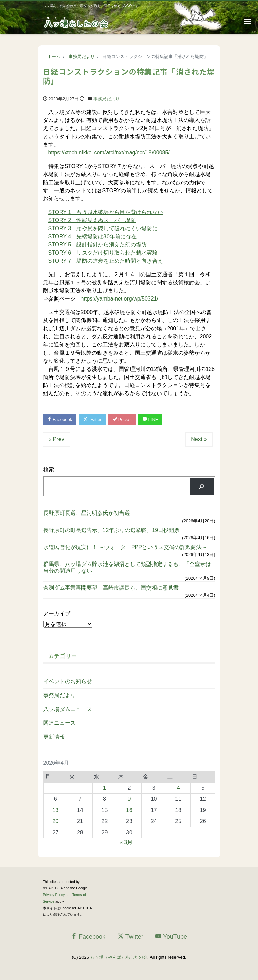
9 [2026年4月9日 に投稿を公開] (129, 799)
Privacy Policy (54, 895)
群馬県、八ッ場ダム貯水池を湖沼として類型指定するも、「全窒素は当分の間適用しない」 (127, 567)
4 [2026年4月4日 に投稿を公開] (178, 788)
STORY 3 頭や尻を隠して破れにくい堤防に (103, 228)
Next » (199, 439)
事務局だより (107, 99)
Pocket (122, 419)
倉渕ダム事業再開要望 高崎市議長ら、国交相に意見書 (111, 588)
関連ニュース (60, 723)
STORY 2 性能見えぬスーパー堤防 (92, 220)
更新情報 (54, 737)
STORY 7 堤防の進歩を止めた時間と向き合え (106, 261)
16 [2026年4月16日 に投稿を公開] (129, 810)
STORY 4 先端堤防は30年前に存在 (92, 236)
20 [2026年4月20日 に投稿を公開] (55, 821)
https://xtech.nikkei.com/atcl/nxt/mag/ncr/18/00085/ (109, 153)
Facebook (60, 419)
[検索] (202, 486)
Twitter (92, 419)
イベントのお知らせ (68, 681)
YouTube (171, 937)
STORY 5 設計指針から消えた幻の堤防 (98, 245)
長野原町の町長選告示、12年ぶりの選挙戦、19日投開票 (112, 530)
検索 (49, 469)
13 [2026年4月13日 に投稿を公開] (55, 810)
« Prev (56, 439)
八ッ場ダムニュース (68, 709)
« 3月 (126, 842)
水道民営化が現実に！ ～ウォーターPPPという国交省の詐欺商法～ (125, 547)
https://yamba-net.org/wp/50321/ (120, 299)
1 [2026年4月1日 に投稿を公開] (105, 788)
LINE (150, 419)
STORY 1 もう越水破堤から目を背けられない (106, 212)
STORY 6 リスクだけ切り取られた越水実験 (103, 253)
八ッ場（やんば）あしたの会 (119, 957)
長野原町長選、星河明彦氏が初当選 (87, 513)
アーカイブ (57, 613)
